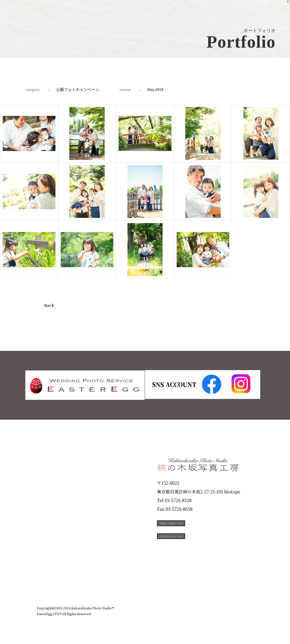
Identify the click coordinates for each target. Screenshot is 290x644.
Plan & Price (57, 463)
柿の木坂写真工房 (43, 9)
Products (50, 498)
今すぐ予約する (145, 304)
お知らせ (211, 587)
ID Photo (51, 480)
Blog (44, 566)
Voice (46, 549)
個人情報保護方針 (240, 587)
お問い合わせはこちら (193, 548)
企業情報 (189, 587)
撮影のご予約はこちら (193, 527)
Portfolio (51, 515)
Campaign (53, 532)
